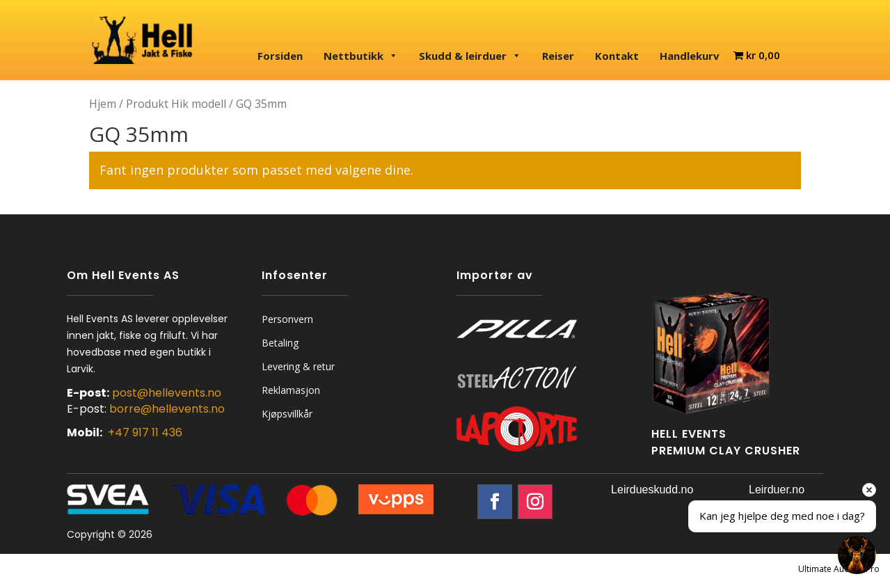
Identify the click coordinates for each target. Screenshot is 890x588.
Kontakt (617, 56)
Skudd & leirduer (470, 56)
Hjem (103, 104)
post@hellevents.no (167, 393)
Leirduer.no (777, 490)
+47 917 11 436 (145, 432)
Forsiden (280, 56)
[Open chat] (857, 555)
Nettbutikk (361, 56)
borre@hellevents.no (167, 409)
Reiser (558, 56)
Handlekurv (690, 56)
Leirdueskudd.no (652, 490)
